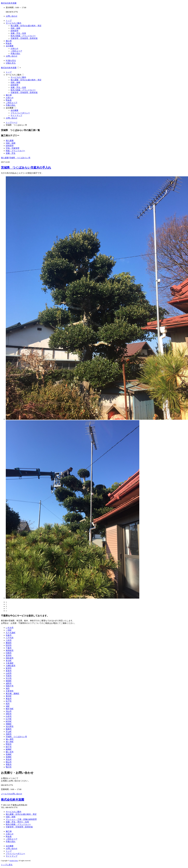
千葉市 (9, 648)
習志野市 (10, 726)
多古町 (9, 661)
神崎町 (9, 724)
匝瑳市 (9, 645)
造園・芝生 (11, 153)
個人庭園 (10, 141)
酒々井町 (10, 742)
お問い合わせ (12, 16)
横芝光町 (10, 709)
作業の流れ (15, 54)
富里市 (9, 671)
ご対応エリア (16, 51)
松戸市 (9, 701)
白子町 (9, 719)
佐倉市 (9, 635)
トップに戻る (7, 865)
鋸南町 (9, 749)
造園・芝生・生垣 (18, 33)
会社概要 (10, 46)
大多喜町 (10, 663)
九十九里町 (11, 633)
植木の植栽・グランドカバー (23, 36)
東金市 (9, 699)
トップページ (12, 122)
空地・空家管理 (13, 148)
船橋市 (9, 729)
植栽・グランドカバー (15, 151)
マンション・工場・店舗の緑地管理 (21, 819)
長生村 (9, 759)
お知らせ (14, 48)
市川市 (9, 678)
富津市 (9, 668)
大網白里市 (11, 666)
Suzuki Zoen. (14, 861)
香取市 (9, 764)
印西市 (9, 653)
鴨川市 (9, 767)
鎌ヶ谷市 (10, 752)
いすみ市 (10, 628)
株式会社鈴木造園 (9, 3)
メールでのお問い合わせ (12, 794)
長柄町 (9, 757)
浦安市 (9, 714)
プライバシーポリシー (20, 113)
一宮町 (9, 630)
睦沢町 (9, 721)
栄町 (8, 706)
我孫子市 (10, 686)
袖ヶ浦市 (10, 739)
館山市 (9, 762)
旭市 (8, 688)
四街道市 (10, 658)
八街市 (9, 640)
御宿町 (9, 681)
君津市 (9, 655)
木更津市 (10, 691)
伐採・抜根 (15, 28)
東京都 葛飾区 (13, 694)
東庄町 (9, 696)
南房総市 (10, 650)
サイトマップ (16, 115)
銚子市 (9, 747)
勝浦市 (9, 643)
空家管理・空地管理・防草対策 (24, 38)
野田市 (9, 744)
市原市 (9, 676)
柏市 (8, 704)
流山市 (9, 711)
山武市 (9, 673)
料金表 (9, 43)
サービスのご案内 (13, 23)
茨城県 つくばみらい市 (20, 158)
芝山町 (9, 732)
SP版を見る (11, 63)
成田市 (9, 683)
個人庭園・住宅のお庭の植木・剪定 (26, 26)
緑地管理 (14, 31)
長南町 (9, 754)
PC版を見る (11, 61)
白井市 (9, 716)
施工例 (9, 41)
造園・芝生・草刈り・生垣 (17, 822)
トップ (9, 21)
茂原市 (9, 734)
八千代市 (10, 638)
